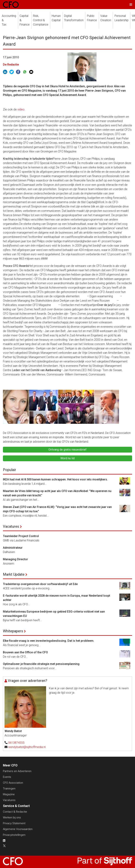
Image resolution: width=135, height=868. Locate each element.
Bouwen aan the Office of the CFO (25, 652)
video (21, 109)
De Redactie (11, 65)
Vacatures (11, 526)
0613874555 (16, 743)
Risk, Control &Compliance (41, 20)
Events (7, 777)
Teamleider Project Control (21, 536)
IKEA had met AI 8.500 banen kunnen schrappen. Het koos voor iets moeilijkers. (55, 479)
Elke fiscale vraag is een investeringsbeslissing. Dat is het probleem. (49, 641)
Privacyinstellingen (14, 835)
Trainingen (9, 789)
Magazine (9, 794)
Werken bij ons (12, 817)
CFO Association (13, 783)
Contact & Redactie (15, 812)
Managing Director (15, 559)
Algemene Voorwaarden (18, 829)
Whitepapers (13, 631)
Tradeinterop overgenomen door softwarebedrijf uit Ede (40, 584)
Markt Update (14, 574)
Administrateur (13, 548)
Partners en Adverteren (17, 771)
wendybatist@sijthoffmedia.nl (27, 747)
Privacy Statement (14, 823)
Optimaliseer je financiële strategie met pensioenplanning (41, 664)
